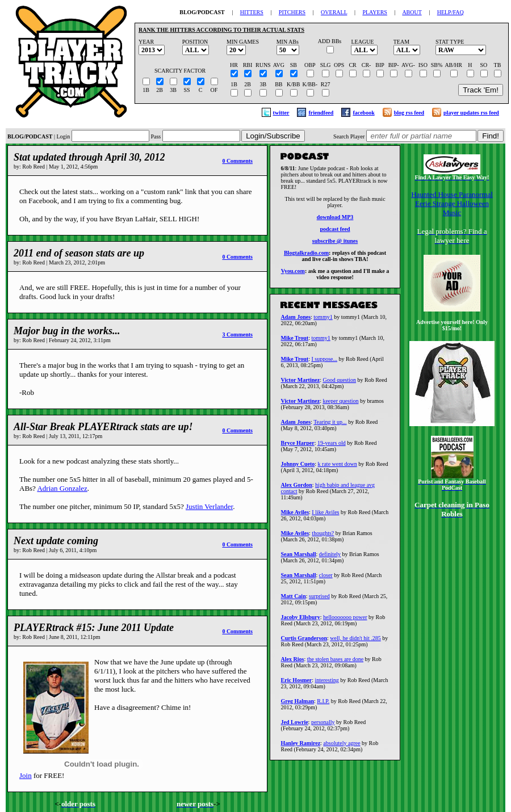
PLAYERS (375, 12)
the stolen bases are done (335, 662)
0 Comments (237, 161)
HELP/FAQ (451, 12)
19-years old (332, 446)
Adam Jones (296, 320)
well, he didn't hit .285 (355, 641)
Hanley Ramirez (301, 746)
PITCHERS (292, 12)
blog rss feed (409, 113)
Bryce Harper (298, 446)
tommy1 (323, 320)
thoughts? (323, 537)
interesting (327, 683)
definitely (330, 558)
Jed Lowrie (295, 725)
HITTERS (252, 12)
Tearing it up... (330, 425)
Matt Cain (294, 599)
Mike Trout (295, 341)
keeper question (340, 404)
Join (26, 775)
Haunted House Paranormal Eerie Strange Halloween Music (452, 203)
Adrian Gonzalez (62, 488)
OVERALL (334, 12)
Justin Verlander (209, 506)
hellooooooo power (345, 620)
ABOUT (412, 12)
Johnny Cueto (298, 467)
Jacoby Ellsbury (301, 620)
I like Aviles (325, 516)
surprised (319, 599)
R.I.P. (323, 704)
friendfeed (321, 113)
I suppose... (324, 362)
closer (326, 579)
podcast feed (335, 231)
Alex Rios (293, 662)
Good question (339, 383)
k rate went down (338, 467)
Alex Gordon (297, 488)
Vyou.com (293, 273)
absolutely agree (342, 746)
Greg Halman (298, 704)
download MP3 (335, 219)
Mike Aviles (295, 516)
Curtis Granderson (304, 641)
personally (323, 725)
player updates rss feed (471, 113)
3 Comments (237, 335)
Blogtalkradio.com (306, 254)
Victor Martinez (301, 383)
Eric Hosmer (297, 683)
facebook (363, 113)
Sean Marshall (299, 558)
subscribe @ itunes (335, 243)
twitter (281, 113)
